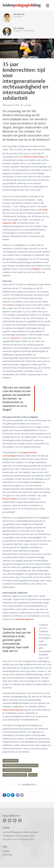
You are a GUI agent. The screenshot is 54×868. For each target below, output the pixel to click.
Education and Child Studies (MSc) (18, 839)
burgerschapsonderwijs (13, 710)
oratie (10, 305)
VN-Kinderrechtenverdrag (32, 157)
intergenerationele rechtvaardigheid (20, 766)
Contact (6, 851)
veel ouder (43, 210)
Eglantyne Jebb (10, 223)
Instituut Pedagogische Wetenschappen (21, 832)
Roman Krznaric (10, 499)
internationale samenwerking (17, 770)
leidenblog (22, 5)
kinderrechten (11, 761)
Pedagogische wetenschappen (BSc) (19, 836)
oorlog (33, 775)
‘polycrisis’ (15, 338)
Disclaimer (7, 855)
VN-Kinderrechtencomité (15, 775)
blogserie (36, 269)
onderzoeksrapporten (24, 619)
